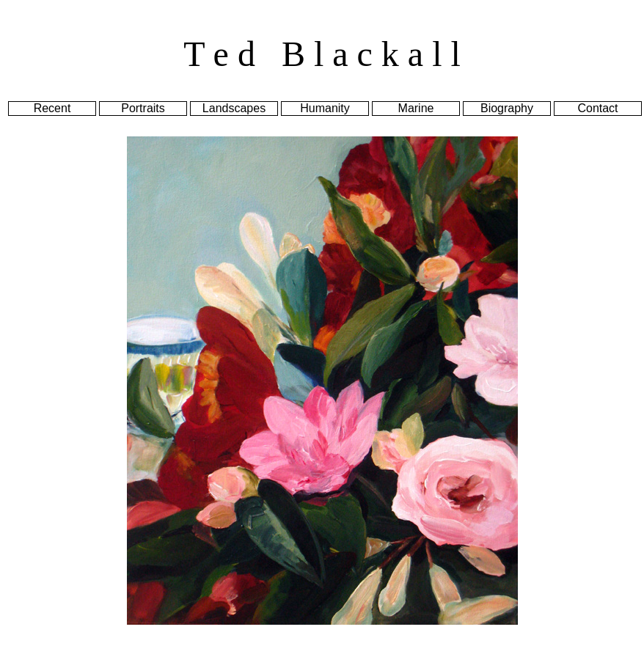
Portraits (143, 108)
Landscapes (234, 108)
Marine (416, 108)
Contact (597, 108)
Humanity (325, 108)
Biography (507, 108)
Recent (52, 108)
